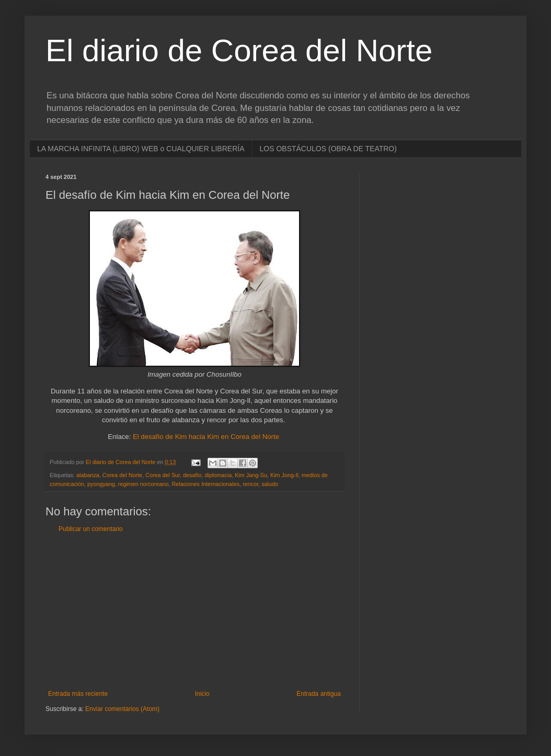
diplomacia (219, 475)
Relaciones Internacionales (206, 484)
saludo (270, 484)
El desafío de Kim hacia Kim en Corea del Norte (206, 437)
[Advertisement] (194, 612)
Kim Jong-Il (284, 475)
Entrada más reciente (78, 694)
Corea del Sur (163, 475)
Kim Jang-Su (251, 475)
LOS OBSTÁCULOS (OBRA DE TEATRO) (328, 149)
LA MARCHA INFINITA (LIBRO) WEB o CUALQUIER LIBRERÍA (141, 149)
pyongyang (101, 484)
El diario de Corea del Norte (239, 50)
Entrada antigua (319, 694)
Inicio (202, 694)
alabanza (88, 475)
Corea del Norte (122, 475)
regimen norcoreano (144, 484)
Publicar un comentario (91, 529)
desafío (192, 475)
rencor (250, 484)
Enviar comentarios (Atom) (122, 709)
